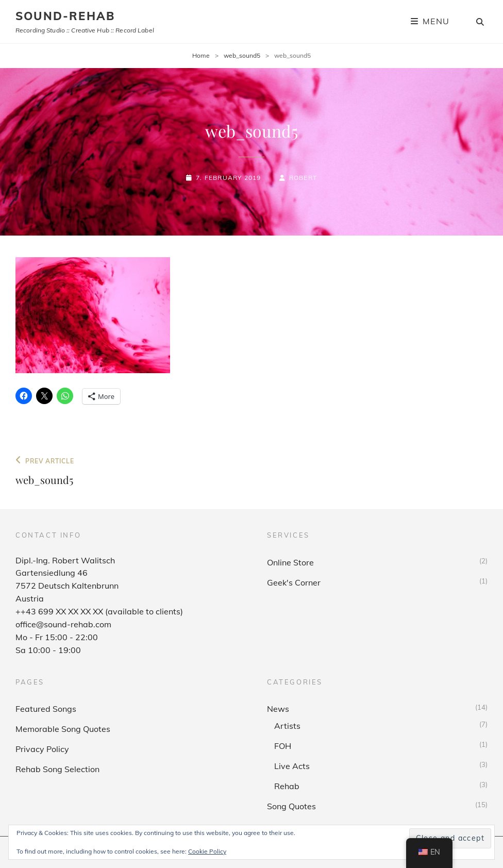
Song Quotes (291, 806)
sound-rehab (65, 16)
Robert (303, 178)
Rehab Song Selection (57, 769)
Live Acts (292, 766)
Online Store (290, 562)
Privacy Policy (42, 749)
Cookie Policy (207, 851)
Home (201, 55)
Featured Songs (46, 709)
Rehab (287, 786)
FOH (283, 746)
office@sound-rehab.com (63, 624)
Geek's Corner (294, 582)
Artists (287, 726)
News (278, 709)
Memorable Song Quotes (63, 729)
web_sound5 (242, 55)
